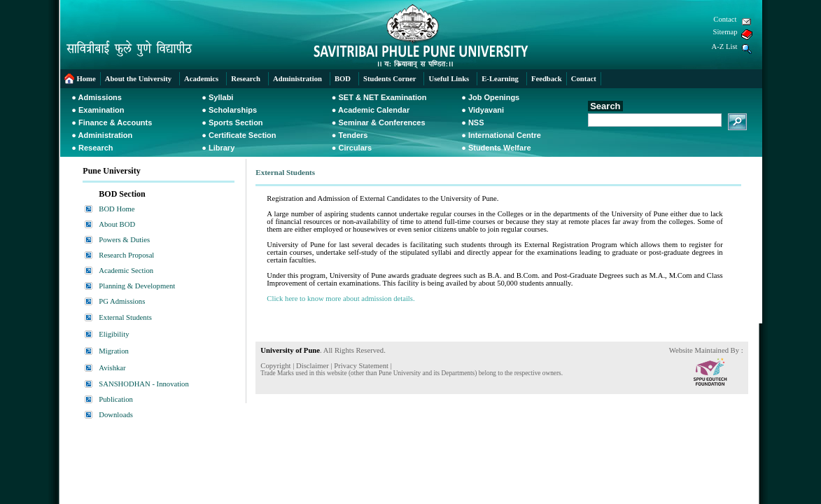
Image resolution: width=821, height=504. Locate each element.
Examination (101, 110)
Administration (106, 135)
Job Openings (494, 97)
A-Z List (725, 47)
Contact (725, 19)
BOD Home (117, 209)
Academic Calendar (374, 110)
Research (96, 148)
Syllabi (221, 97)
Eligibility (114, 334)
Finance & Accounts (115, 122)
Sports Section (236, 122)
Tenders (353, 135)
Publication (116, 399)
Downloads (116, 415)
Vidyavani (486, 110)
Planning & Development (137, 286)
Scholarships (233, 110)
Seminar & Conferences (381, 122)
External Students (125, 317)
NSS (476, 122)
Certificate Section (243, 135)
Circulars (355, 148)
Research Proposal (126, 255)
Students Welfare (500, 148)
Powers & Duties (124, 240)
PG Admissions (122, 301)
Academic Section (126, 271)
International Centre (505, 135)
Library (222, 148)
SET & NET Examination (382, 97)
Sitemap (725, 32)
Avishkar (112, 368)
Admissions (100, 97)
